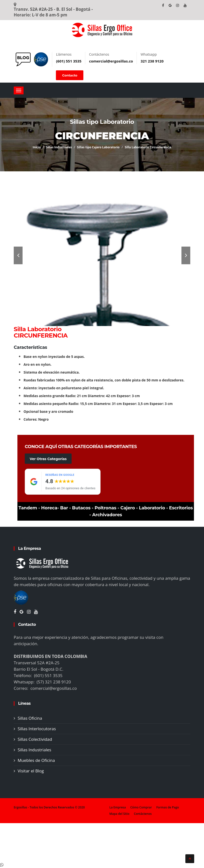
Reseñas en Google (60, 475)
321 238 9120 (152, 61)
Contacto (70, 75)
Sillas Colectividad (35, 739)
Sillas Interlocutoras (37, 729)
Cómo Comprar (141, 807)
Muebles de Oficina (36, 760)
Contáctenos (143, 814)
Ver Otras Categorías (48, 459)
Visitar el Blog (31, 771)
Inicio (37, 147)
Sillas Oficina (30, 718)
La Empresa (118, 807)
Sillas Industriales (59, 147)
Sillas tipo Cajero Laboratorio (98, 147)
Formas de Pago (167, 807)
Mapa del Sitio (119, 814)
